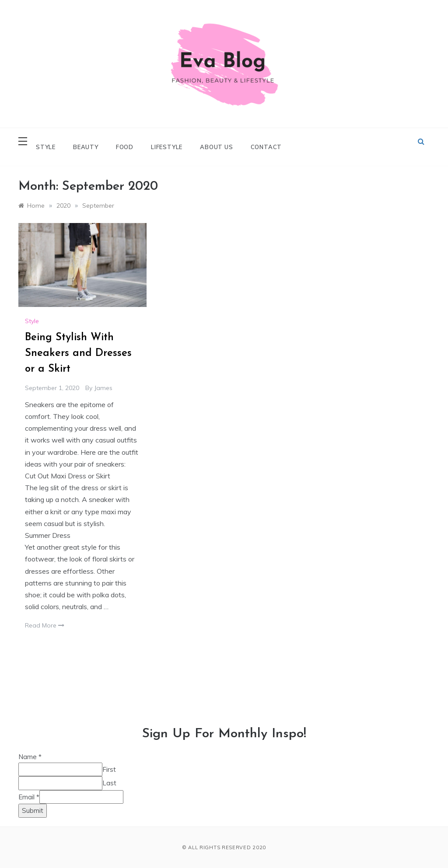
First (109, 769)
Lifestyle (167, 147)
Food (125, 147)
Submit (33, 810)
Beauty (86, 147)
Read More (45, 625)
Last (109, 783)
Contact (266, 147)
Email (29, 797)
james (103, 388)
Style (46, 147)
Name (30, 757)
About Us (216, 147)
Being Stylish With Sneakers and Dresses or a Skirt (78, 353)
